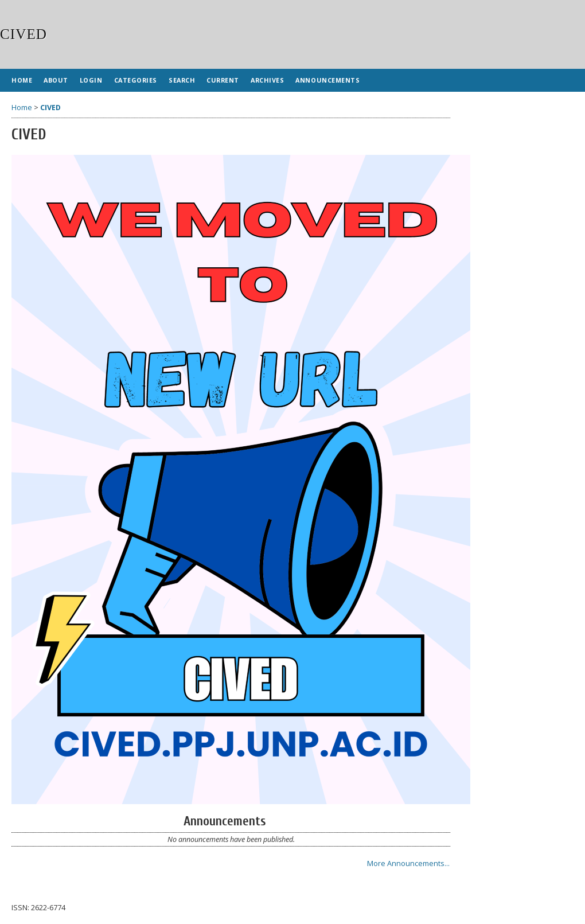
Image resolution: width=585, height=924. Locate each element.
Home (22, 80)
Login (91, 80)
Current (223, 80)
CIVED (50, 108)
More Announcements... (408, 863)
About (56, 80)
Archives (267, 80)
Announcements (327, 80)
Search (182, 80)
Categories (136, 80)
